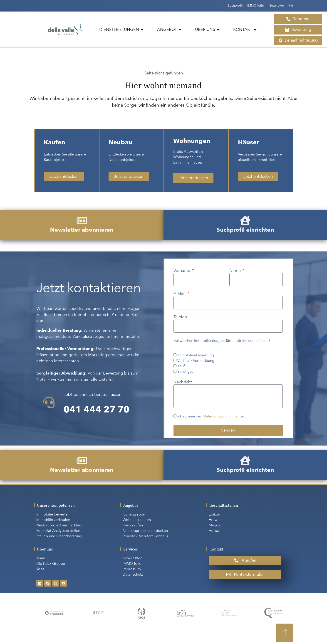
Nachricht (183, 382)
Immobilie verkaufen (53, 520)
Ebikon (214, 515)
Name (236, 271)
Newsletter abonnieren (82, 227)
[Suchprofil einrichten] (245, 223)
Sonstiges (185, 372)
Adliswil (215, 531)
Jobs (40, 569)
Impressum (132, 569)
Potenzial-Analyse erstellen (58, 531)
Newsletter (276, 6)
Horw (213, 520)
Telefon (180, 317)
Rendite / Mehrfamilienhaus (145, 536)
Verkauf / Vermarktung (196, 361)
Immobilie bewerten (53, 515)
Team (41, 558)
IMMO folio (256, 6)
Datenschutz (133, 575)
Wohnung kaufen (137, 520)
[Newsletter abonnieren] (82, 223)
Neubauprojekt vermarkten (59, 526)
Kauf (181, 366)
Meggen (216, 526)
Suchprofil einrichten (245, 227)
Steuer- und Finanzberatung (59, 536)
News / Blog (133, 558)
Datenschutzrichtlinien (221, 417)
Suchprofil (235, 6)
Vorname (182, 271)
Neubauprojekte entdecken (145, 531)
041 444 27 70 (97, 410)
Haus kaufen (133, 526)
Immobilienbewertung (196, 355)
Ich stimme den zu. (211, 417)
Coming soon (134, 515)
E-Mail (180, 294)
